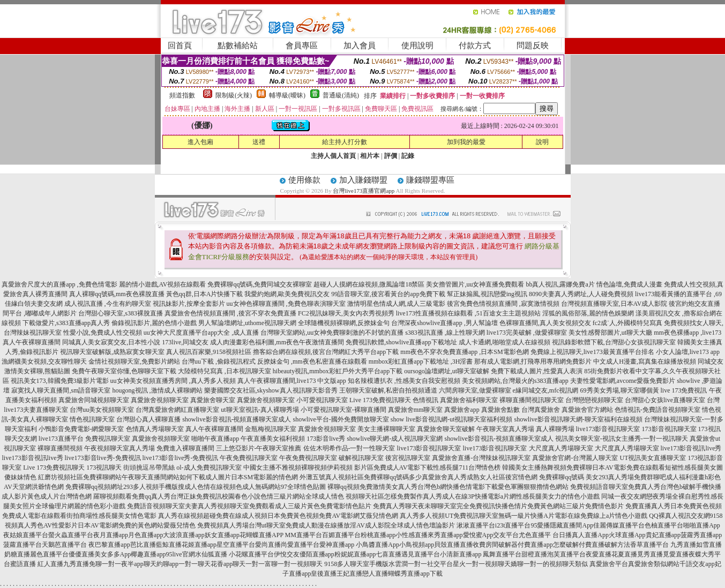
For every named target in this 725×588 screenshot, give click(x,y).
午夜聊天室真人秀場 (505, 429)
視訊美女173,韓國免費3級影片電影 (60, 381)
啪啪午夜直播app (215, 439)
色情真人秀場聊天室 (155, 429)
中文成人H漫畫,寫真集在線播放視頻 (645, 361)
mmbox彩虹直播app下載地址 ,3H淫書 (421, 361)
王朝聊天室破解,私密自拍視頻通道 (388, 390)
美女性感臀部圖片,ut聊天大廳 (610, 333)
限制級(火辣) (234, 95)
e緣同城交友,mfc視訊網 (546, 390)
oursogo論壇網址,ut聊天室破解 (447, 371)
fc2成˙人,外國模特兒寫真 (627, 323)
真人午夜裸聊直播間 (214, 429)
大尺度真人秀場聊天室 (561, 448)
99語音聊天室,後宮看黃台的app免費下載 (388, 294)
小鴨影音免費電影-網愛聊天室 (81, 429)
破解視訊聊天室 (361, 458)
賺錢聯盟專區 (430, 180)
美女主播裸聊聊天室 (386, 429)
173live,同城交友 (185, 342)
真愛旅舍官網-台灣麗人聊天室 (575, 458)
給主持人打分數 (345, 142)
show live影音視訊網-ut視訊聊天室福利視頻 (452, 419)
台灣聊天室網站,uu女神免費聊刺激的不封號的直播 (332, 333)
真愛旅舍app (462, 410)
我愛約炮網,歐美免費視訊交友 (287, 294)
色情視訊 (425, 400)
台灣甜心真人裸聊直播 (148, 419)
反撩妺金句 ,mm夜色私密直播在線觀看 (312, 361)
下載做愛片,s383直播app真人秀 (66, 323)
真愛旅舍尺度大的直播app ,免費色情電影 (59, 284)
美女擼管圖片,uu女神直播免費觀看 (475, 284)
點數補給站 (238, 46)
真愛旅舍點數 (500, 410)
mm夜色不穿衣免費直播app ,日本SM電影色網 (464, 352)
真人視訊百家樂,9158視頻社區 (209, 352)
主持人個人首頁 (333, 156)
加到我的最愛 (466, 142)
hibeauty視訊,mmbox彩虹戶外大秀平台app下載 (338, 371)
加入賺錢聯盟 (363, 180)
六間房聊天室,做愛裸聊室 (475, 390)
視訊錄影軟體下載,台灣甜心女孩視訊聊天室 (614, 342)
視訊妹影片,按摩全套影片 (189, 304)
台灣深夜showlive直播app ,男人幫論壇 (444, 323)
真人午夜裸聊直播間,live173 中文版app (292, 381)
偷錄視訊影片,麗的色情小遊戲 (154, 323)
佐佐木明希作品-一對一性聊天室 (349, 448)
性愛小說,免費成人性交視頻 (103, 333)
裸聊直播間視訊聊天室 (532, 400)
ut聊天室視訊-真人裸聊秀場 (260, 410)
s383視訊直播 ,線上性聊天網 (445, 333)
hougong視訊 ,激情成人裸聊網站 (158, 390)
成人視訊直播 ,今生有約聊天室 (108, 304)
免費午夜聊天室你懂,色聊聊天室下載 (124, 371)
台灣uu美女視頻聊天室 (102, 410)
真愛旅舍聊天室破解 (446, 429)
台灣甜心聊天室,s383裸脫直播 (121, 313)
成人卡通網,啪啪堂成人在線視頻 (504, 342)
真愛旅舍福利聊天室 (469, 400)
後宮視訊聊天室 (408, 458)
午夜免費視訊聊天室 (249, 458)
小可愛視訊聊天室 (322, 400)
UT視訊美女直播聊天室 (653, 458)
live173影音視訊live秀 (691, 448)
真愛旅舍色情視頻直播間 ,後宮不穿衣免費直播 (230, 313)
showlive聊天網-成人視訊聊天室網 (395, 439)
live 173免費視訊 (684, 390)
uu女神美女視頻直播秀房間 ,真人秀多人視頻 (173, 381)
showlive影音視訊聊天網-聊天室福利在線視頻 (578, 419)
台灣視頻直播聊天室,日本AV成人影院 (614, 304)
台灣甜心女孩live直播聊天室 (665, 400)
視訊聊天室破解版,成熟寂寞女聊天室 (112, 352)
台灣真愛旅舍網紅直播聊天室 (177, 410)
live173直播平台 (61, 439)
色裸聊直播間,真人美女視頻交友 (545, 323)
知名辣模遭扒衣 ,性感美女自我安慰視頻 (404, 381)
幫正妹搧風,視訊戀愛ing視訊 (487, 294)
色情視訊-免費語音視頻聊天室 (657, 410)
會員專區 (302, 46)
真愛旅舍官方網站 (587, 410)
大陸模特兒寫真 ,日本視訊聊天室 (225, 371)
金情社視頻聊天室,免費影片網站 (135, 361)
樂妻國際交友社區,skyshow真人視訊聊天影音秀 (271, 390)
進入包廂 (200, 142)
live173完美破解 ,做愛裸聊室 (527, 333)
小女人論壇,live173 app (688, 352)
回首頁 (180, 46)
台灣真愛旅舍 (541, 410)
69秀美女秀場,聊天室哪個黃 (620, 390)
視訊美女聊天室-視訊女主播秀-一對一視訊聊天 (622, 439)
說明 (542, 142)
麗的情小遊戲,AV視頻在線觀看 (163, 284)
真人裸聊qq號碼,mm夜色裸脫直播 (117, 294)
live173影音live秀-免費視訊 (103, 458)
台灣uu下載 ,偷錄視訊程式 (219, 361)
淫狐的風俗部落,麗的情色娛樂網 (588, 313)
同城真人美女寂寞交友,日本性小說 (111, 342)
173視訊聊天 (104, 468)
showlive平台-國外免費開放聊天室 (341, 419)
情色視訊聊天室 (92, 419)
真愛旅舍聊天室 (213, 400)
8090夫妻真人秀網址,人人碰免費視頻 (581, 294)
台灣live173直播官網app (364, 191)
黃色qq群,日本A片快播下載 (205, 294)
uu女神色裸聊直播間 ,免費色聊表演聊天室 (286, 304)
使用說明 (417, 46)
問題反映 (533, 46)
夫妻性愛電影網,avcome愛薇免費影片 (623, 381)
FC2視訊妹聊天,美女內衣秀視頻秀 (346, 313)
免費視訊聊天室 (108, 439)
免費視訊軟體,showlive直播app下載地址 (401, 342)
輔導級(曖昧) (287, 95)
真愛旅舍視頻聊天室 (160, 400)
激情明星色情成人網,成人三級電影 (396, 304)
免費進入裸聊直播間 (185, 448)
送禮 (259, 142)
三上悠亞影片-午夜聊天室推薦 (259, 448)
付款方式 (475, 46)
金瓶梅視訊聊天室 (271, 429)
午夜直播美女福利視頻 (273, 439)
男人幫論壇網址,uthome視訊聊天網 (247, 323)
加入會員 (360, 46)
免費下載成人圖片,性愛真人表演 (537, 371)
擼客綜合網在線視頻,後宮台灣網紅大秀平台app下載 (326, 352)
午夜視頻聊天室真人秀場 (119, 448)
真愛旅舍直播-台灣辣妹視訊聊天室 (481, 458)
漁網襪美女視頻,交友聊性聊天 (44, 361)
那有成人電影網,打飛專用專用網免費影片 (533, 361)
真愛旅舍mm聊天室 (416, 410)
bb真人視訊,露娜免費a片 (560, 284)
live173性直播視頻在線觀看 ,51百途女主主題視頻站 (468, 313)
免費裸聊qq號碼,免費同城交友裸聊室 (260, 284)
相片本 (370, 156)
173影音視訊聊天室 (669, 429)
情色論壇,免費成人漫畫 (629, 284)
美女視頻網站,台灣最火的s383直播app (515, 381)
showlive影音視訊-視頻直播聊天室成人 (237, 419)
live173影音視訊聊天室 (608, 429)
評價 (391, 156)
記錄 (408, 156)
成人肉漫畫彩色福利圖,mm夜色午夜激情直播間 (277, 342)
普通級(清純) (341, 95)
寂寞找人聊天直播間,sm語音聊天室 (61, 390)
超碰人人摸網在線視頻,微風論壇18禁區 (369, 284)
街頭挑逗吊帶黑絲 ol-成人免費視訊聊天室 (182, 468)
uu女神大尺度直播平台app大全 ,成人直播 (201, 333)
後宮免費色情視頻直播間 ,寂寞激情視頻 (503, 304)
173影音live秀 (326, 439)
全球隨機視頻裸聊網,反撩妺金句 (344, 323)
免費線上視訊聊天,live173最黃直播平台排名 (592, 352)
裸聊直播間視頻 (60, 448)
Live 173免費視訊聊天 (380, 400)
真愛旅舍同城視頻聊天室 (94, 400)
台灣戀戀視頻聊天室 (594, 400)
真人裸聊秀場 (555, 429)
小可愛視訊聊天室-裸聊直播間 (343, 410)
